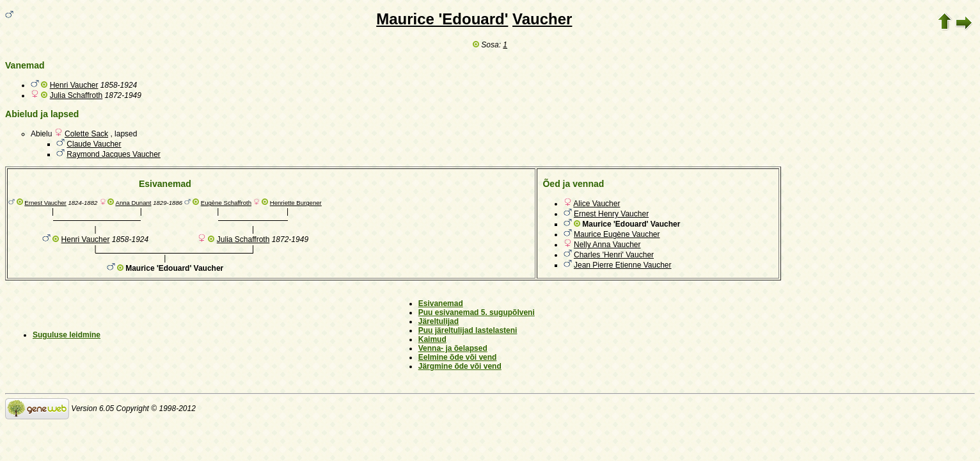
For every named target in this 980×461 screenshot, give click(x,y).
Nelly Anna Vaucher (607, 245)
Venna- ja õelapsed (453, 348)
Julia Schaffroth (76, 95)
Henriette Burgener (296, 203)
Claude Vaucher (94, 144)
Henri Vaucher (74, 85)
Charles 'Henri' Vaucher (614, 255)
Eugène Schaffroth (226, 203)
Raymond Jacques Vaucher (114, 154)
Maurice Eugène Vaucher (617, 234)
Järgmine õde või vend (460, 366)
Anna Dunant (133, 203)
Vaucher (542, 19)
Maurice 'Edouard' (442, 19)
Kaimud (432, 339)
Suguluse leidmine (67, 335)
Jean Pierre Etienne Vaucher (623, 265)
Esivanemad (441, 303)
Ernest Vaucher (45, 203)
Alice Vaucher (597, 204)
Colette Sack (86, 134)
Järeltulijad (439, 321)
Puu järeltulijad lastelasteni (468, 330)
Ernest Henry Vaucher (611, 214)
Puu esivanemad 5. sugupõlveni (477, 312)
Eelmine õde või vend (458, 357)
